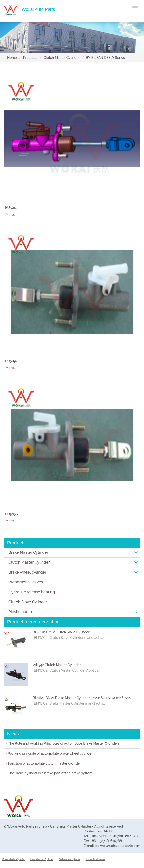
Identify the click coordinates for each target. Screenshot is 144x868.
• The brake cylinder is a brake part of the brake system (49, 773)
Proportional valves (26, 582)
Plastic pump (73, 612)
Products (30, 58)
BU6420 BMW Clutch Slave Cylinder (61, 632)
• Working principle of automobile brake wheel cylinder (49, 753)
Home (12, 58)
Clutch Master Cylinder (62, 58)
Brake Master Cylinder (73, 552)
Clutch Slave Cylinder (28, 602)
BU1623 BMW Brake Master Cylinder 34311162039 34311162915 (82, 698)
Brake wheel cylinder (73, 572)
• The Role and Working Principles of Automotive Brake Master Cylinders (63, 743)
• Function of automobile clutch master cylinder (43, 763)
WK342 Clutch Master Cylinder (57, 665)
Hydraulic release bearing (32, 592)
